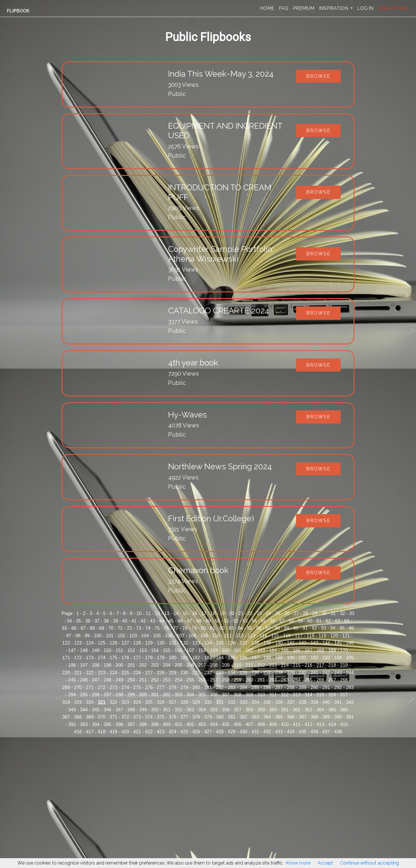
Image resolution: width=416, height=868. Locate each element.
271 (90, 687)
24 (269, 613)
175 (113, 658)
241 (314, 673)
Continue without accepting (369, 863)
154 (155, 650)
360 (273, 710)
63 (337, 621)
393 (84, 724)
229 (173, 673)
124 (90, 643)
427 (208, 732)
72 (129, 628)
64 (347, 621)
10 (139, 613)
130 (161, 643)
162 (249, 650)
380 (220, 717)
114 (263, 636)
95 (342, 628)
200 (119, 665)
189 (279, 658)
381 (232, 717)
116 (287, 636)
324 (137, 702)
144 (326, 643)
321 (102, 702)
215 (297, 665)
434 (291, 732)
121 (346, 636)
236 (255, 673)
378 (196, 717)
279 (184, 687)
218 (332, 665)
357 (238, 710)
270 (78, 687)
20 (231, 613)
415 (344, 724)
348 (131, 710)
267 (332, 680)
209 (226, 665)
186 (243, 658)
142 (303, 643)
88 (277, 628)
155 (167, 650)
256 (202, 680)
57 (282, 621)
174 (102, 658)
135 (220, 643)
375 (161, 717)
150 (108, 650)
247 (96, 680)
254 (178, 680)
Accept (325, 863)
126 (113, 643)
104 (145, 636)
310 (261, 695)
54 (254, 621)
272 (102, 687)
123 (78, 643)
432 (267, 732)
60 (310, 621)
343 (72, 710)
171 (66, 658)
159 (214, 650)
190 (291, 658)
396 (119, 724)
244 (350, 673)
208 (214, 665)
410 (285, 724)
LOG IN (365, 8)
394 (96, 724)
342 (350, 702)
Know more (298, 863)
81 (213, 628)
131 (173, 643)
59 (300, 621)
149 (96, 650)
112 (240, 636)
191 (303, 658)
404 (214, 724)
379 (208, 717)
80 (203, 628)
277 (161, 687)
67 (83, 628)
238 (279, 673)
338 (303, 702)
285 (255, 687)
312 (285, 695)
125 (102, 643)
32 (343, 613)
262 (273, 680)
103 (133, 636)
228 (161, 673)
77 (176, 628)
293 (350, 687)
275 (137, 687)
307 (226, 695)
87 (268, 628)
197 (84, 665)
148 (84, 650)
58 (291, 621)
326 (161, 702)
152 (131, 650)
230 (184, 673)
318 (66, 702)
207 (202, 665)
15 (185, 613)
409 (273, 724)
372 (125, 717)
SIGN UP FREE (393, 8)
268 (344, 680)
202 (143, 665)
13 (167, 613)
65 (65, 628)
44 (162, 621)
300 (143, 695)
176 (125, 658)
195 (350, 658)
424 (173, 732)
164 (273, 650)
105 (157, 636)
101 (110, 636)
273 (113, 687)
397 (131, 724)
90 (296, 628)
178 (149, 658)
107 (180, 636)
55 (263, 621)
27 (296, 613)
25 (278, 613)
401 (178, 724)
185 (232, 658)
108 (192, 636)
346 (108, 710)
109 (204, 636)
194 (338, 658)
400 (167, 724)
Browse (318, 76)
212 (261, 665)
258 (226, 680)
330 (208, 702)
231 (196, 673)
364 (320, 710)
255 (190, 680)
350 (155, 710)
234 (232, 673)
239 (291, 673)
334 (255, 702)
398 (143, 724)
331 (220, 702)
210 (238, 665)
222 (90, 673)
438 (338, 732)
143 (314, 643)
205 (178, 665)
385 (279, 717)
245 (72, 680)
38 (106, 621)
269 (66, 687)
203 (155, 665)
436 (314, 732)
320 (90, 702)
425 (184, 732)
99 (87, 636)
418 (102, 732)
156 (178, 650)
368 (78, 717)
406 (238, 724)
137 (243, 643)
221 (78, 673)
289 (303, 687)
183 (208, 658)
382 (243, 717)
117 (299, 636)
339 (314, 702)
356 (226, 710)
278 (173, 687)
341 (338, 702)
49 (208, 621)
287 (279, 687)
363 (308, 710)
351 (167, 710)
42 (143, 621)
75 (157, 628)
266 (320, 680)
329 (196, 702)
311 (273, 695)
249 (119, 680)
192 (314, 658)
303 (178, 695)
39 (116, 621)
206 (190, 665)
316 (332, 695)
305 (202, 695)
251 (143, 680)
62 (328, 621)
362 (297, 710)
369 (90, 717)
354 (202, 710)
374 (149, 717)
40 (125, 621)
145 (338, 643)
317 (344, 695)
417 (90, 732)
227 (149, 673)
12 (157, 613)
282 (220, 687)
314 (308, 695)
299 (131, 695)
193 (326, 658)
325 (149, 702)
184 (220, 658)
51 (226, 621)
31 (333, 613)
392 (72, 724)
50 (217, 621)
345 (96, 710)
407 (249, 724)
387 (303, 717)
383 (255, 717)
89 (287, 628)
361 (285, 710)
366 (344, 710)
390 (338, 717)
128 (137, 643)
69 (102, 628)
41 (134, 621)
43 (153, 621)
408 (261, 724)
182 (196, 658)
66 (74, 628)
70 (111, 628)
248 (108, 680)
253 (167, 680)
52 (236, 621)
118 (311, 636)
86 (259, 628)
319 (78, 702)
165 (285, 650)
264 (297, 680)
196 (72, 665)
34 (69, 621)
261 (261, 680)
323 (125, 702)
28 (306, 613)
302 (167, 695)
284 (243, 687)
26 (287, 613)
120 (334, 636)
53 (245, 621)
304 (190, 695)
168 (320, 650)
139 (267, 643)
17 (204, 613)
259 (238, 680)
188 (267, 658)
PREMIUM (304, 8)
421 (137, 732)
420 (125, 732)
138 (255, 643)
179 (161, 658)
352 (178, 710)
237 (267, 673)
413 (320, 724)
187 (255, 658)
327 (173, 702)
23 (259, 613)
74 (148, 628)
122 (66, 643)
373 (137, 717)
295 (84, 695)
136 (232, 643)
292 (338, 687)
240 (303, 673)
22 (250, 613)
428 (220, 732)
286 (267, 687)
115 (275, 636)
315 (320, 695)
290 (314, 687)
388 (314, 717)
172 (78, 658)
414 (332, 724)
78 (185, 628)
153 (143, 650)
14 (176, 613)
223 (102, 673)
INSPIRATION (334, 8)
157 (190, 650)
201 (131, 665)
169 (332, 650)
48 (199, 621)
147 (72, 650)
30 (324, 613)
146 (350, 643)
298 (119, 695)
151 (119, 650)
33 (352, 613)
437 (326, 732)
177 (137, 658)
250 (131, 680)
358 (249, 710)
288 (291, 687)
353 (190, 710)
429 (232, 732)
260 (249, 680)
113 (251, 636)
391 (350, 717)
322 (113, 702)
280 (196, 687)
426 (196, 732)
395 (108, 724)
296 (96, 695)
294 (72, 695)
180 (173, 658)
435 (303, 732)
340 (326, 702)
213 (273, 665)
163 (261, 650)
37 (97, 621)
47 (190, 621)
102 (121, 636)
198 (96, 665)
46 (180, 621)
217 (320, 665)
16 (194, 613)
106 (169, 636)
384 (267, 717)
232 (208, 673)
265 (308, 680)
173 (90, 658)
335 (267, 702)
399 (155, 724)
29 (315, 613)
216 (308, 665)
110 (216, 636)
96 (351, 628)
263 (285, 680)
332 (232, 702)
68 (92, 628)
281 (208, 687)
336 (279, 702)
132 (184, 643)
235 (243, 673)
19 (222, 613)
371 (113, 717)
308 (238, 695)
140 (279, 643)
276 (149, 687)
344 (84, 710)
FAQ (284, 8)
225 (125, 673)
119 (323, 636)
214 (285, 665)
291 (326, 687)
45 (171, 621)
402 (190, 724)
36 (88, 621)
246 (84, 680)
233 (220, 673)
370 (102, 717)
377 (184, 717)
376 (173, 717)
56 (273, 621)
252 (155, 680)
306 (214, 695)
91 (305, 628)
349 (143, 710)
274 (125, 687)
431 (255, 732)
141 (291, 643)
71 (120, 628)
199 (108, 665)
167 (308, 650)
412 (308, 724)
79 (194, 628)
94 (333, 628)
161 (238, 650)
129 (149, 643)
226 (137, 673)
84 (240, 628)
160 (226, 650)
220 (66, 673)
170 (344, 650)
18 (213, 613)
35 (79, 621)
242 (326, 673)
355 (214, 710)
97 (69, 636)
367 (66, 717)
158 (202, 650)
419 (113, 732)
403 (202, 724)
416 (78, 732)
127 (125, 643)
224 (113, 673)
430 (243, 732)
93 (324, 628)
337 (291, 702)
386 (291, 717)
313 (297, 695)
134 (208, 643)
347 (119, 710)
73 (139, 628)
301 (155, 695)
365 (332, 710)
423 (161, 732)
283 (232, 687)
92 (314, 628)
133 (196, 643)
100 (98, 636)
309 (249, 695)
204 (167, 665)
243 (338, 673)
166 (297, 650)
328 (184, 702)
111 (228, 636)
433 (279, 732)
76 (166, 628)
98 (78, 636)
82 (222, 628)
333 (243, 702)
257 (214, 680)
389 (326, 717)
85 (250, 628)
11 (148, 613)
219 (344, 665)
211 (249, 665)
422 (149, 732)
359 (261, 710)
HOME (267, 8)
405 (226, 724)
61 (319, 621)
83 (231, 628)
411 (297, 724)
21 (241, 613)
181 (184, 658)
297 (108, 695)
